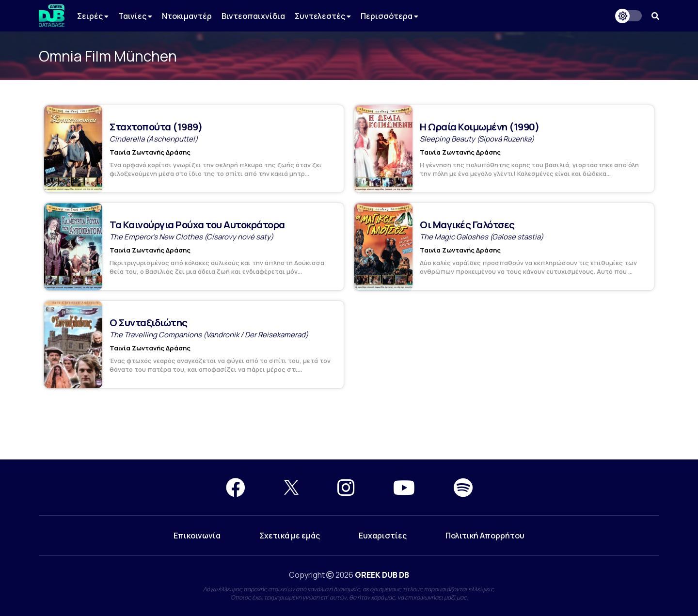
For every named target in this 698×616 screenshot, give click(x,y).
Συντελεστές (323, 16)
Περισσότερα (389, 16)
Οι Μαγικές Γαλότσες (467, 225)
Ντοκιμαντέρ (187, 16)
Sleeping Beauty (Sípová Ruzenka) (477, 139)
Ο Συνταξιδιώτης (149, 323)
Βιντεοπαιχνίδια (253, 16)
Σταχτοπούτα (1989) (156, 127)
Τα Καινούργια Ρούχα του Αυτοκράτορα (197, 225)
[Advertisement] (349, 425)
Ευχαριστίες (383, 536)
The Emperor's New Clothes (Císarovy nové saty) (191, 237)
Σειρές (93, 16)
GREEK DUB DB (382, 575)
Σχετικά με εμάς (290, 536)
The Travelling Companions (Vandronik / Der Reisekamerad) (209, 335)
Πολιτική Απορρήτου (485, 536)
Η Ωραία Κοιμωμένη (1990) (479, 127)
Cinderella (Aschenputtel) (154, 139)
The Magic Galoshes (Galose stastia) (482, 237)
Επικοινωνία (197, 536)
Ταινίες (135, 16)
